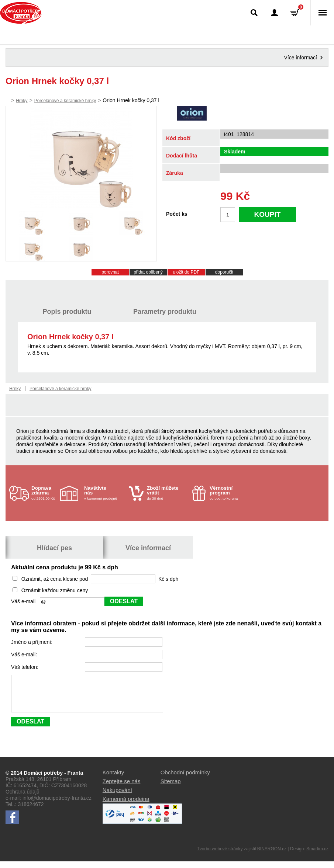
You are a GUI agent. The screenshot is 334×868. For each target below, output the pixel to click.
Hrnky (22, 101)
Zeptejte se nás (122, 788)
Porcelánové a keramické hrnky (65, 101)
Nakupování (117, 797)
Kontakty (113, 779)
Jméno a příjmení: (32, 642)
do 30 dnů (167, 493)
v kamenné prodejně (105, 493)
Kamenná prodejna (126, 805)
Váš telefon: (25, 667)
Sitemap (171, 788)
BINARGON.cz (272, 855)
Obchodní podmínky (185, 779)
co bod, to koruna (230, 493)
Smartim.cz (317, 855)
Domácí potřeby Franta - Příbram (21, 13)
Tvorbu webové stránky (220, 855)
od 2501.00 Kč (45, 493)
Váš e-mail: (25, 655)
